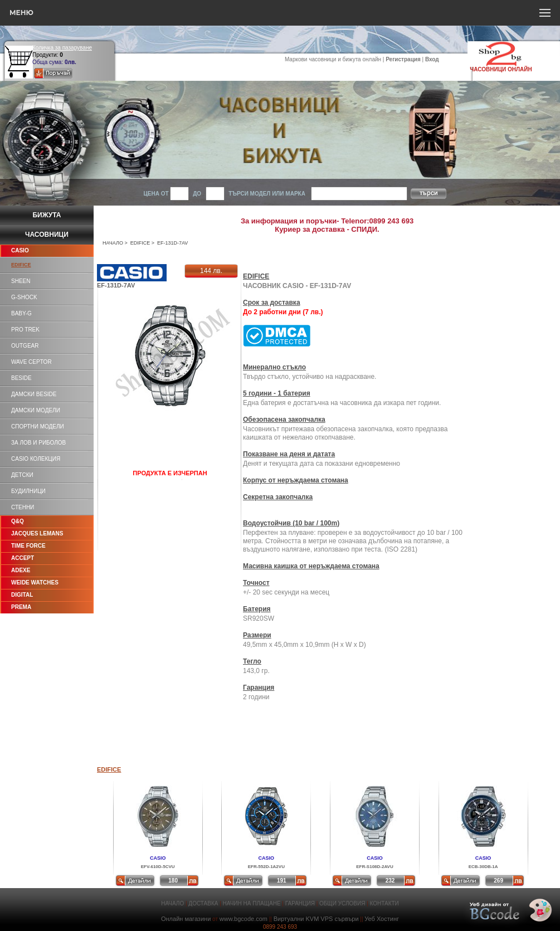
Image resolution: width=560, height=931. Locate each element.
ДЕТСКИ (22, 475)
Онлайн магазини (186, 919)
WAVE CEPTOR (31, 362)
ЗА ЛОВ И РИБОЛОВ (38, 443)
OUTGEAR (25, 346)
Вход (432, 59)
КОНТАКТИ (384, 903)
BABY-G (21, 313)
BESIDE (21, 378)
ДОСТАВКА (203, 903)
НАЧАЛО (113, 243)
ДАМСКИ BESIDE (34, 394)
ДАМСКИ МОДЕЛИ (36, 410)
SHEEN (21, 281)
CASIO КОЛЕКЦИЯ (36, 459)
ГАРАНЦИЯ (300, 903)
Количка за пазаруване (62, 48)
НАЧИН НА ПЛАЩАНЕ (252, 903)
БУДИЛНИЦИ (28, 491)
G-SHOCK (24, 297)
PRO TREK (25, 330)
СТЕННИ (23, 507)
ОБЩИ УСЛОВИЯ (342, 903)
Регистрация (403, 59)
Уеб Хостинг (382, 919)
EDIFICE (140, 243)
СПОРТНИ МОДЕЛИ (38, 426)
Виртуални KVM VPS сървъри (316, 919)
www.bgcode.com (244, 919)
